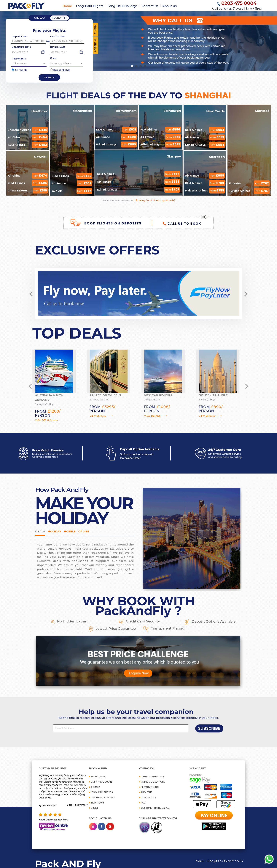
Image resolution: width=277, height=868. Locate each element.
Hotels (70, 531)
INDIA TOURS (98, 803)
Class (53, 58)
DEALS (40, 531)
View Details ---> (47, 420)
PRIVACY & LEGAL (150, 787)
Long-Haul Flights (90, 6)
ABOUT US (147, 792)
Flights (95, 30)
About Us (170, 6)
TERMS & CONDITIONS (153, 782)
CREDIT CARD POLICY (153, 777)
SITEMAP (95, 787)
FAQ (143, 803)
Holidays (95, 46)
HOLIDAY (55, 531)
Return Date (58, 47)
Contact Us (150, 6)
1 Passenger (29, 63)
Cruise (84, 531)
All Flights (20, 70)
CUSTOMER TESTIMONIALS (155, 808)
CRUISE (94, 808)
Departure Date (21, 47)
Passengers (19, 59)
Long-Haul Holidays (122, 6)
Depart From (20, 36)
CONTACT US (148, 797)
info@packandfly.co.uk (225, 861)
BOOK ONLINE (98, 777)
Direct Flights (60, 70)
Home (67, 6)
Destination (58, 36)
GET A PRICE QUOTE (101, 782)
